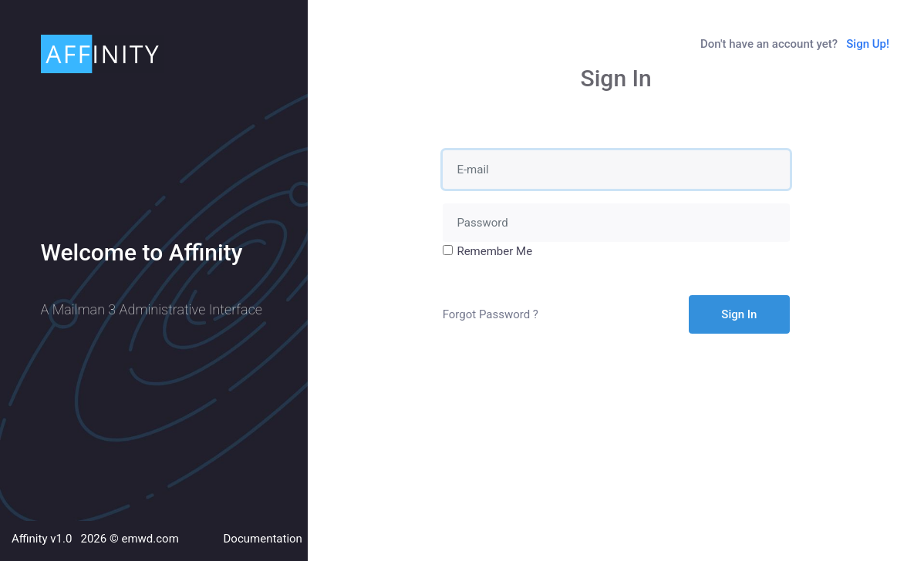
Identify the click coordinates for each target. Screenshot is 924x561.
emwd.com (150, 539)
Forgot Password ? (491, 314)
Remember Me (494, 251)
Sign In (739, 314)
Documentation (263, 539)
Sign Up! (868, 44)
